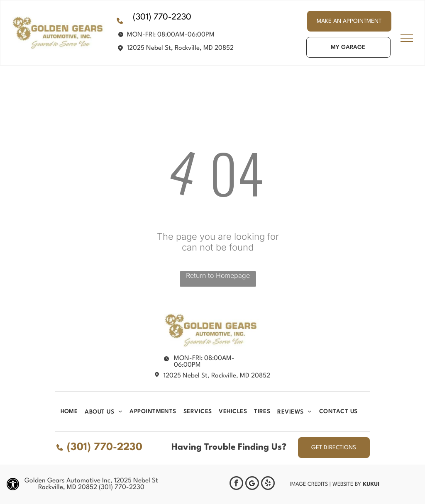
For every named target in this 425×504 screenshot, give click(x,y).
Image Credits (309, 484)
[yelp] (268, 484)
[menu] (407, 38)
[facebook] (236, 484)
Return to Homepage (218, 275)
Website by (347, 484)
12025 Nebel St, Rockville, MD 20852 (180, 48)
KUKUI (371, 484)
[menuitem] (73, 411)
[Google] (252, 484)
